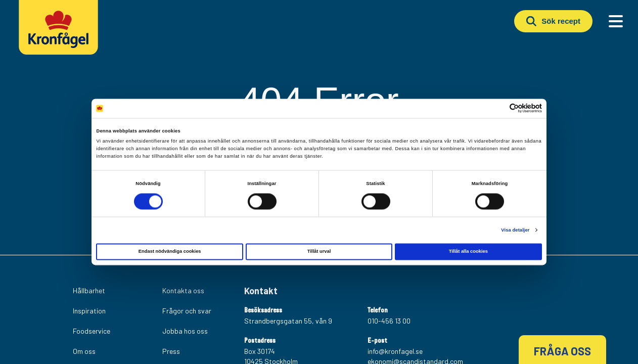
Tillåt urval (319, 252)
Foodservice (92, 331)
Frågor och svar (187, 311)
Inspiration (89, 311)
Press (171, 351)
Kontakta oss (183, 290)
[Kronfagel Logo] (61, 33)
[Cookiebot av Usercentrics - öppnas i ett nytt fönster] (498, 108)
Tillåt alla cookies (468, 252)
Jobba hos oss (185, 331)
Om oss (84, 351)
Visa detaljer (515, 230)
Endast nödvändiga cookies (170, 252)
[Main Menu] (616, 21)
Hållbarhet (89, 290)
